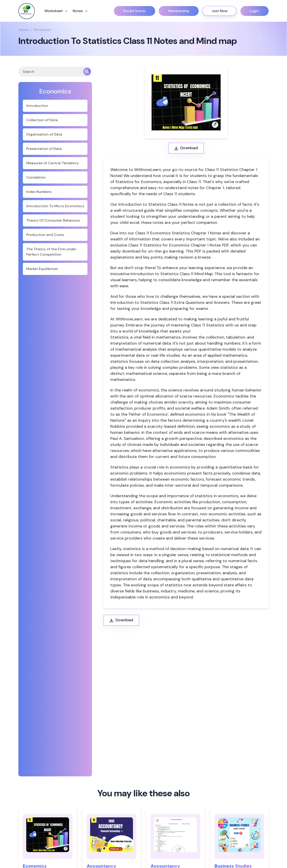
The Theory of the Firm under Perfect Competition (51, 252)
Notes (78, 11)
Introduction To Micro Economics (55, 206)
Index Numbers (39, 192)
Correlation (36, 177)
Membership (179, 11)
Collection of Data (42, 120)
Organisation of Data (44, 134)
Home (23, 30)
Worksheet (54, 11)
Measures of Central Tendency (52, 163)
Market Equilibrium (42, 269)
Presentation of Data (44, 149)
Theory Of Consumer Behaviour (53, 220)
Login (254, 11)
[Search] (51, 72)
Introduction (37, 106)
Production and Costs (45, 235)
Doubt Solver (135, 11)
